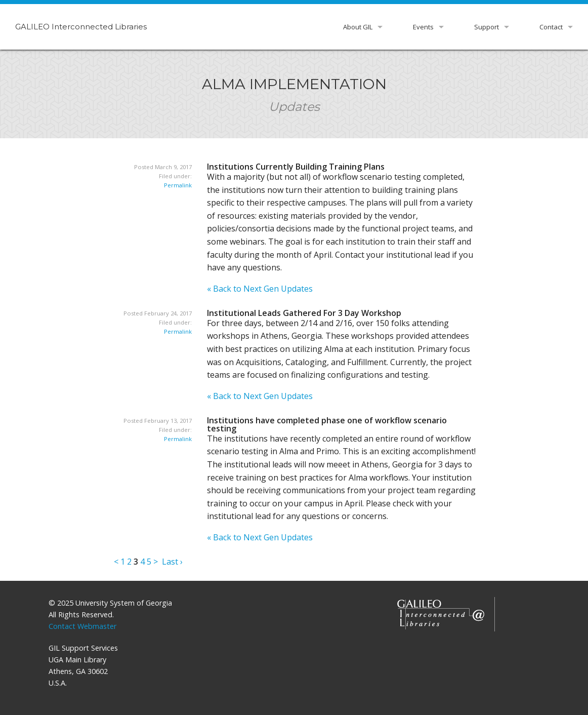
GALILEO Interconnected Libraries (81, 27)
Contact (551, 27)
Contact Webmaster (82, 626)
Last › (172, 562)
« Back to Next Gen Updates (260, 289)
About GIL (358, 27)
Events (423, 27)
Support (487, 27)
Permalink (178, 185)
